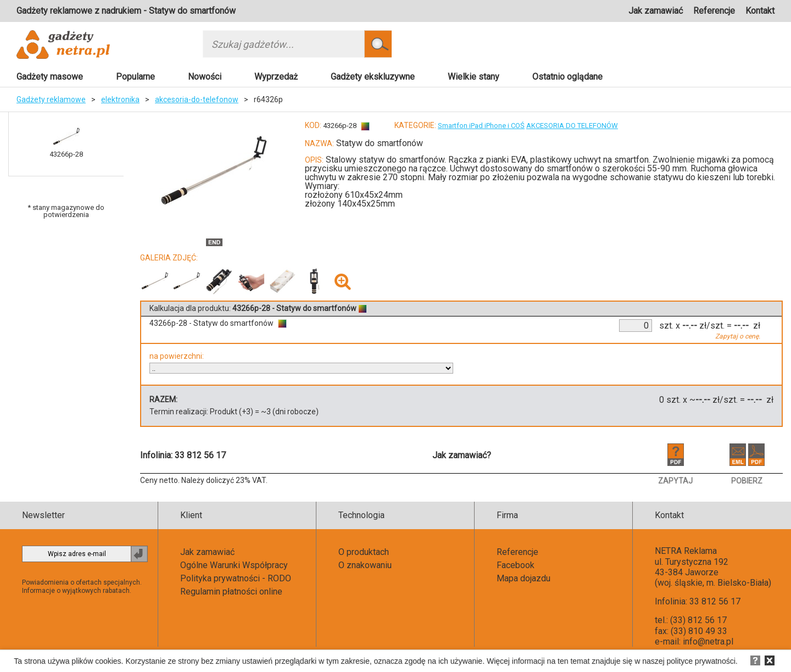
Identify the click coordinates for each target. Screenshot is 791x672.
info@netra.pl (708, 642)
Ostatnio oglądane (567, 77)
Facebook (516, 565)
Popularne (135, 77)
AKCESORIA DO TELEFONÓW (572, 126)
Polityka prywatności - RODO (236, 578)
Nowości (205, 77)
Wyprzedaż (276, 77)
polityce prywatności (701, 661)
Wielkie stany (474, 77)
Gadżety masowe (50, 77)
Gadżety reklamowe (51, 99)
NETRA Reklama (686, 551)
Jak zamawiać (656, 11)
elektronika (120, 99)
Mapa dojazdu (523, 578)
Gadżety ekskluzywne (373, 77)
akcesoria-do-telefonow (197, 99)
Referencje (714, 11)
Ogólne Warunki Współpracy (234, 565)
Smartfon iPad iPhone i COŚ (481, 126)
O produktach (364, 552)
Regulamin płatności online (231, 592)
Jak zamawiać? (462, 455)
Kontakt (760, 11)
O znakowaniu (365, 565)
